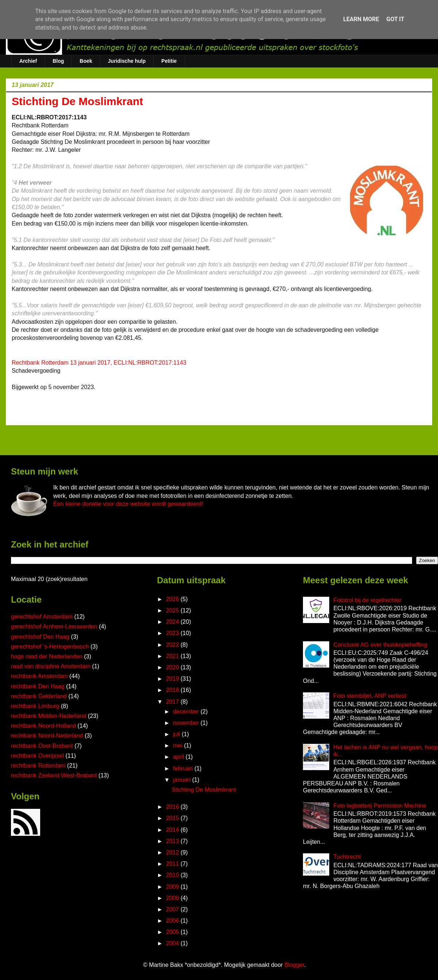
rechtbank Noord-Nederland (47, 736)
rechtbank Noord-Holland (43, 726)
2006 (173, 921)
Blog (58, 61)
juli (177, 734)
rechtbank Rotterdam (38, 766)
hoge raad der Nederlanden (47, 656)
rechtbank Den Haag (38, 686)
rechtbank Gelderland (39, 696)
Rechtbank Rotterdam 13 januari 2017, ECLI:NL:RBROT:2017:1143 (99, 363)
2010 (173, 875)
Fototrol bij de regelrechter (367, 600)
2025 (173, 610)
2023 (173, 633)
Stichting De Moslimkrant (204, 790)
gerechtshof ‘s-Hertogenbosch (50, 647)
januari (182, 780)
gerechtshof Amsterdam (42, 617)
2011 (173, 864)
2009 (173, 887)
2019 (173, 679)
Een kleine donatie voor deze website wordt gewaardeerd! (128, 504)
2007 (173, 909)
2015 (173, 818)
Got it (395, 19)
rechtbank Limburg (35, 706)
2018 (173, 690)
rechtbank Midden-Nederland (49, 716)
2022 (173, 645)
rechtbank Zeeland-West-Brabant (54, 775)
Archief (28, 61)
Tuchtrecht (347, 857)
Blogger (294, 965)
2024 (173, 622)
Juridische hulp (127, 61)
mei (178, 745)
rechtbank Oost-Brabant (42, 746)
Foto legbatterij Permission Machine (380, 806)
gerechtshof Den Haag (40, 637)
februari (184, 768)
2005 (173, 932)
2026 (173, 599)
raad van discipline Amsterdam (51, 666)
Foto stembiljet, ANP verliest (370, 696)
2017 (173, 702)
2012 (173, 852)
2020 (173, 667)
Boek (86, 61)
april (179, 757)
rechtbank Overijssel (37, 756)
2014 (173, 830)
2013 (173, 841)
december (187, 712)
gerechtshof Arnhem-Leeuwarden (54, 627)
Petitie (169, 61)
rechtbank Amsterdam (39, 676)
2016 (173, 807)
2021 (173, 656)
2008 (173, 898)
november (187, 723)
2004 (173, 943)
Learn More (361, 19)
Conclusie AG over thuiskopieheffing (380, 645)
